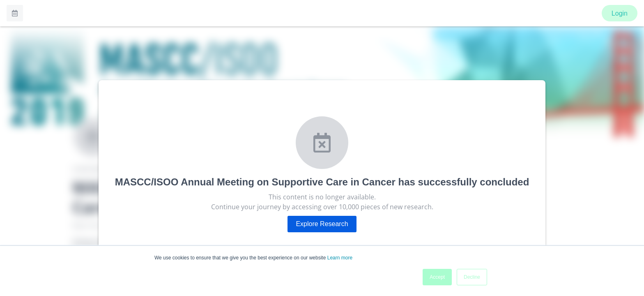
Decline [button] (472, 277)
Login (620, 13)
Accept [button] (437, 277)
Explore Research (322, 224)
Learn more (340, 258)
